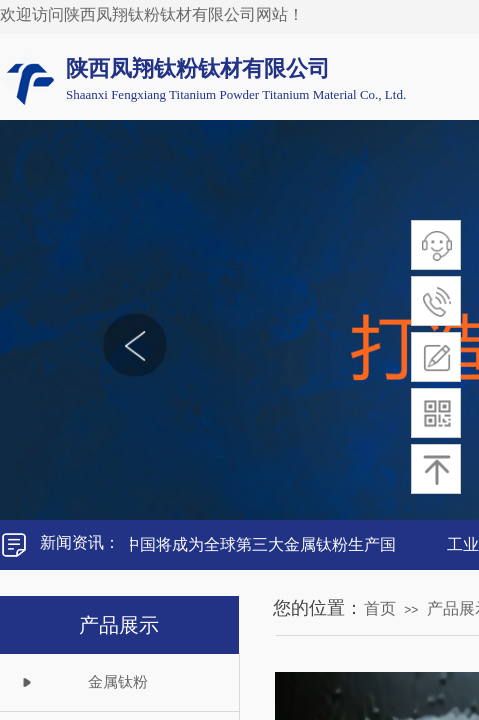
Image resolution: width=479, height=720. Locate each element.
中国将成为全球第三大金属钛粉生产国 (263, 544)
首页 (380, 608)
